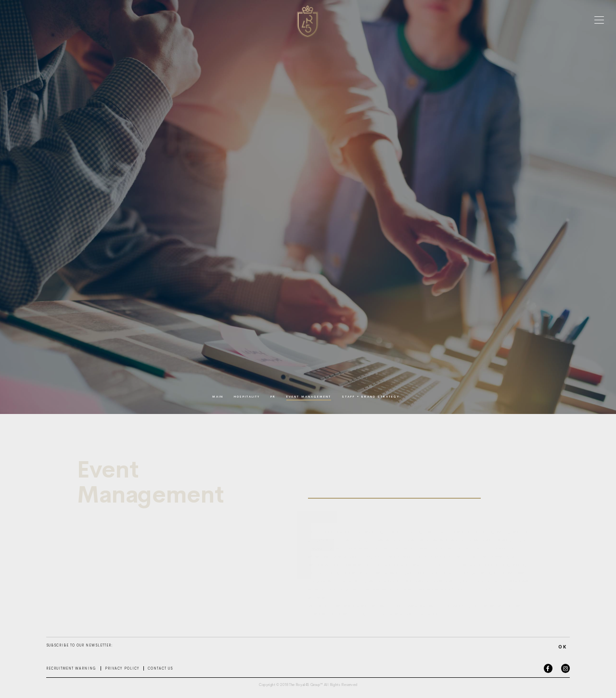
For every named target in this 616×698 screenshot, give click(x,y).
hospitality (247, 397)
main (218, 397)
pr (273, 397)
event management (309, 397)
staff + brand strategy (371, 397)
